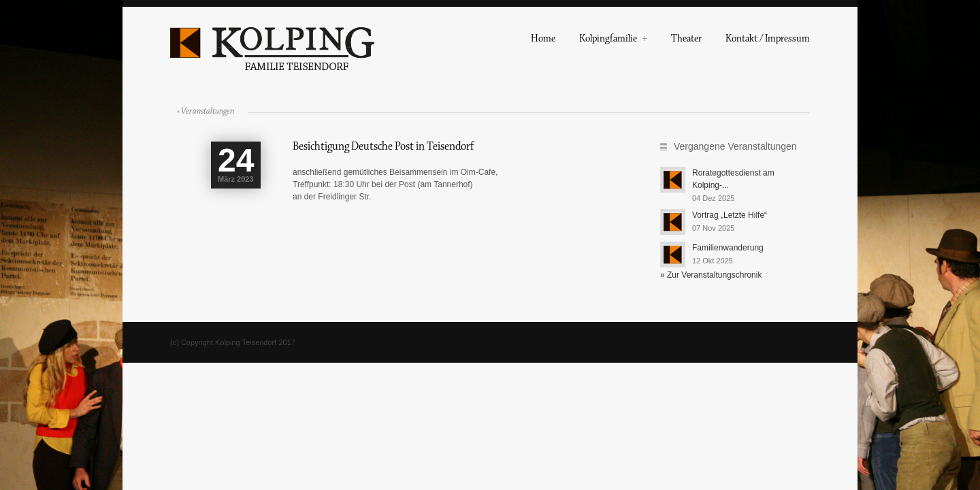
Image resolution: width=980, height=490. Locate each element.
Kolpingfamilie (613, 40)
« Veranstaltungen (206, 111)
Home (543, 40)
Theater (686, 40)
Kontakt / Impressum (768, 40)
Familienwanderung (728, 248)
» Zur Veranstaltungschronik (711, 275)
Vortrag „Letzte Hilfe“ (730, 215)
